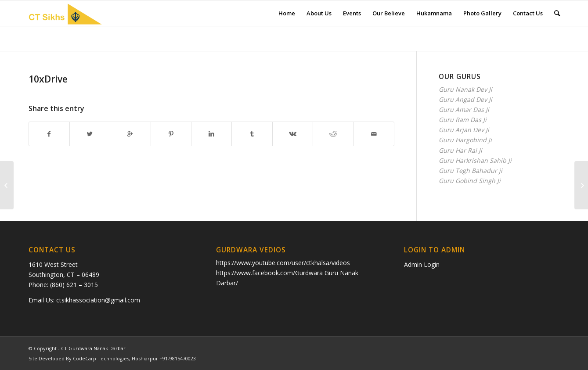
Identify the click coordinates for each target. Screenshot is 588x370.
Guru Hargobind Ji (465, 140)
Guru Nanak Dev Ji (465, 89)
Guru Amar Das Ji (464, 110)
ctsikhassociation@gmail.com (98, 300)
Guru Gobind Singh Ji (470, 181)
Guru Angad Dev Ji (465, 99)
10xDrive (48, 79)
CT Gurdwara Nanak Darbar (93, 348)
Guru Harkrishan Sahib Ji (475, 160)
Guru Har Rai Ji (460, 150)
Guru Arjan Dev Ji (464, 130)
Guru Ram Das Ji (463, 120)
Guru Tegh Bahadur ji (471, 171)
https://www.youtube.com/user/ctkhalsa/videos (283, 263)
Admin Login (422, 264)
